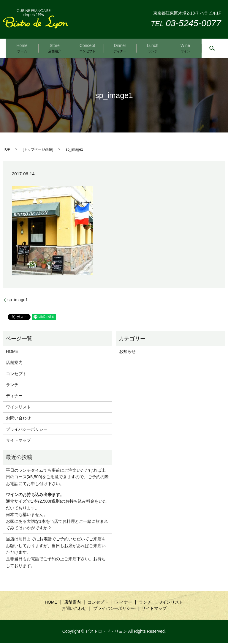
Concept (87, 48)
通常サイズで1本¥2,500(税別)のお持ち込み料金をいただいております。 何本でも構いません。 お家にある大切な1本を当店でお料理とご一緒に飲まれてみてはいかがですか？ (57, 512)
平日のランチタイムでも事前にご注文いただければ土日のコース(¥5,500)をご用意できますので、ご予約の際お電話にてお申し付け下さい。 (57, 478)
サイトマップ (18, 441)
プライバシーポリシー (27, 430)
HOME (12, 352)
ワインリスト (18, 408)
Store (55, 48)
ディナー (14, 397)
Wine (185, 48)
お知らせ (127, 352)
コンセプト (16, 375)
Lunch (153, 48)
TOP (7, 151)
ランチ (12, 386)
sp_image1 (18, 301)
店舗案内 (14, 363)
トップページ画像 (38, 151)
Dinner (120, 48)
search (212, 49)
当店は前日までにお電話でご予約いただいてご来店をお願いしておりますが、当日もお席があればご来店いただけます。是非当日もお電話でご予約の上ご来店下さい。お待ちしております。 (56, 553)
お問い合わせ (18, 419)
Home (22, 48)
